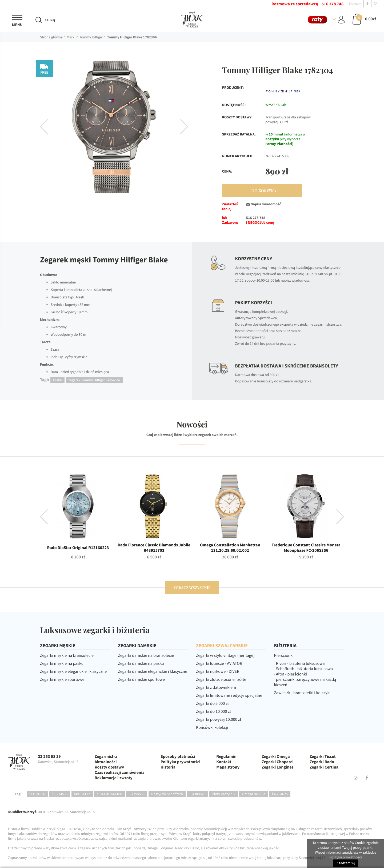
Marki (71, 37)
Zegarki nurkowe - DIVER (218, 671)
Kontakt (224, 762)
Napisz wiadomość (264, 204)
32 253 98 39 (49, 757)
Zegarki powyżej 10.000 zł (219, 719)
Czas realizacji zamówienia (120, 773)
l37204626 (280, 794)
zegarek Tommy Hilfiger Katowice (94, 380)
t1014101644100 (109, 794)
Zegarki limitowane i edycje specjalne (229, 695)
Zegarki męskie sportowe (62, 679)
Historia (168, 767)
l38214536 (60, 794)
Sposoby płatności (178, 757)
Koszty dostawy (109, 767)
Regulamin (226, 757)
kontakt (355, 4)
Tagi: (19, 794)
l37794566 (137, 794)
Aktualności (106, 762)
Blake (57, 380)
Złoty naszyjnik (224, 794)
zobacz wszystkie (192, 588)
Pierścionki (284, 655)
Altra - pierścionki (291, 674)
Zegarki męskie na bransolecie (67, 655)
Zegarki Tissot (323, 757)
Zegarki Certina (324, 767)
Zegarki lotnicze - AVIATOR (219, 663)
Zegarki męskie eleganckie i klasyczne (73, 671)
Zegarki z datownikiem (216, 687)
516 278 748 (333, 4)
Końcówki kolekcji (212, 727)
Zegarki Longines (278, 767)
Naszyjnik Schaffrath (167, 794)
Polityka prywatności (180, 762)
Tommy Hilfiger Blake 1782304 (132, 37)
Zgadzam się (346, 863)
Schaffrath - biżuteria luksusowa (304, 669)
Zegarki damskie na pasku (141, 663)
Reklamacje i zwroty (114, 778)
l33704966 (37, 794)
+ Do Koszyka (262, 191)
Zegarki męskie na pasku (62, 663)
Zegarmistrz (106, 757)
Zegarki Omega (276, 757)
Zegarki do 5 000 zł (212, 703)
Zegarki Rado (322, 762)
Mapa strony (228, 767)
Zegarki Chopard (277, 762)
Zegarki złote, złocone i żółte (221, 679)
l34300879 (197, 794)
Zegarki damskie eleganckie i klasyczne (153, 671)
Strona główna (51, 37)
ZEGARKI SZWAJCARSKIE (222, 645)
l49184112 (82, 794)
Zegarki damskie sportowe (141, 679)
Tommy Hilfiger (91, 37)
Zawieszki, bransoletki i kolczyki (302, 693)
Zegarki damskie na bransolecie (146, 655)
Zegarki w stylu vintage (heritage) (225, 655)
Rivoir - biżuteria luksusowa (300, 663)
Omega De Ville (254, 794)
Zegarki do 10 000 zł (213, 711)
